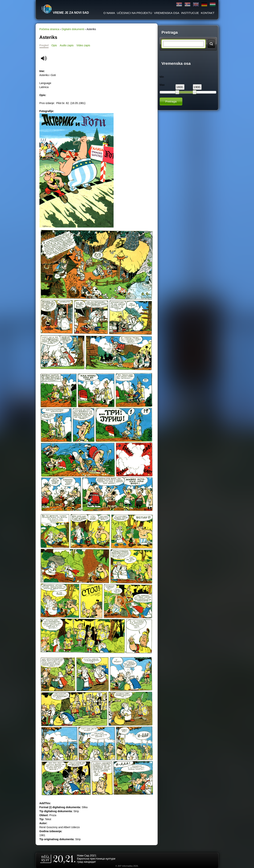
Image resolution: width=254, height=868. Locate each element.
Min (162, 77)
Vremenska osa (167, 13)
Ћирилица (179, 4)
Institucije (190, 13)
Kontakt (208, 13)
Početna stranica (49, 29)
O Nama (109, 13)
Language (45, 83)
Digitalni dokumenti (73, 29)
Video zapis (83, 45)
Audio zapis (67, 45)
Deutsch (204, 4)
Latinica (187, 4)
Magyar (213, 4)
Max (162, 85)
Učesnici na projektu (134, 13)
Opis (54, 45)
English (196, 4)
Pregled (44, 45)
